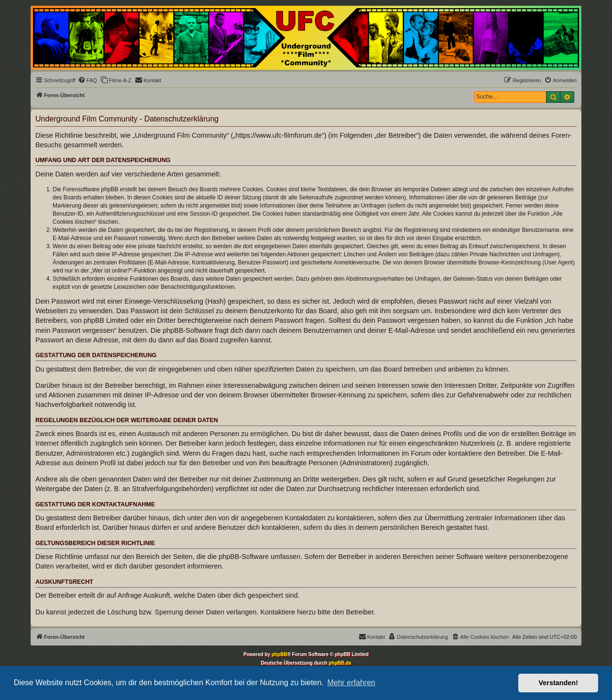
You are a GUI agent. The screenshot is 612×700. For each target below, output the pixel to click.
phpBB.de (340, 663)
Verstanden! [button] (558, 683)
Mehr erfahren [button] (351, 683)
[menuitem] (87, 80)
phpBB (279, 654)
